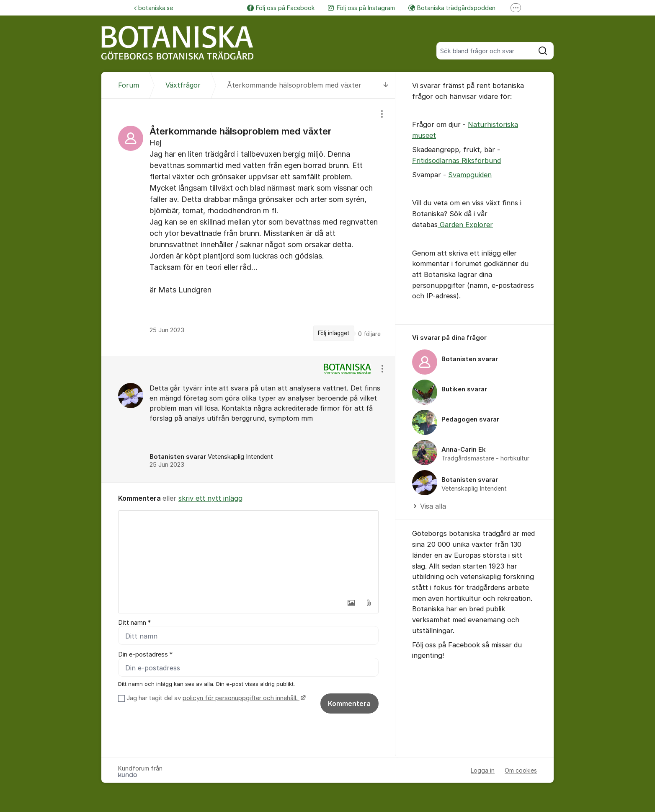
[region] (248, 227)
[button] (351, 603)
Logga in (483, 770)
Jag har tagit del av (215, 698)
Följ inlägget (334, 333)
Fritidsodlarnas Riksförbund (456, 160)
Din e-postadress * (145, 654)
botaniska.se (153, 8)
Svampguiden (470, 175)
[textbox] (248, 553)
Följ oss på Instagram (361, 8)
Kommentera (349, 703)
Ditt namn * (134, 623)
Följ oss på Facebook (281, 8)
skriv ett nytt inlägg (210, 498)
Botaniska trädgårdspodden (452, 8)
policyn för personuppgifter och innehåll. (241, 698)
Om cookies (521, 770)
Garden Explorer (465, 225)
